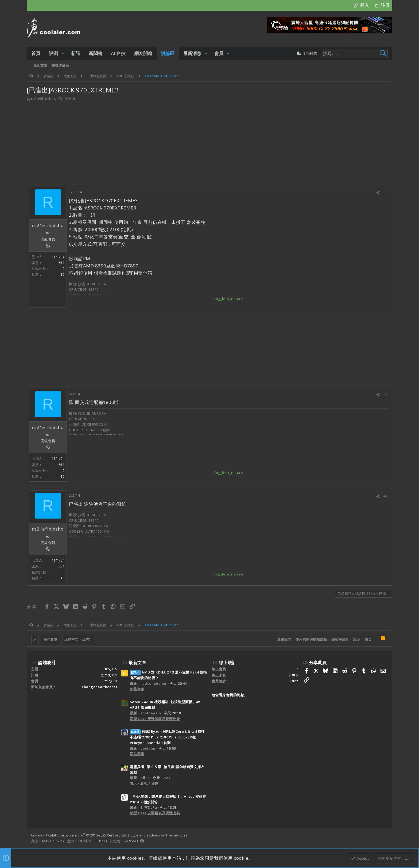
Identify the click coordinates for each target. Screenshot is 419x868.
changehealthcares (100, 687)
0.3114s (101, 841)
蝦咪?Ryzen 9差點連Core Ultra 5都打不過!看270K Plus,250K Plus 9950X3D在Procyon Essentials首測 (167, 737)
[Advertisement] (210, 145)
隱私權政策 (340, 639)
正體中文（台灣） (78, 639)
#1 (386, 193)
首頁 (368, 639)
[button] (63, 53)
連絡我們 (284, 639)
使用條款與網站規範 (311, 639)
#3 (386, 496)
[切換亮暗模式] (307, 53)
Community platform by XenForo (79, 835)
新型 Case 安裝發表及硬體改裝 (155, 719)
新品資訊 (137, 689)
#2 (386, 395)
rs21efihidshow (44, 99)
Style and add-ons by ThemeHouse (159, 835)
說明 (357, 639)
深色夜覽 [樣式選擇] (51, 639)
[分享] (378, 193)
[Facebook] (386, 838)
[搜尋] (354, 53)
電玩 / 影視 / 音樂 (144, 783)
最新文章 (137, 663)
